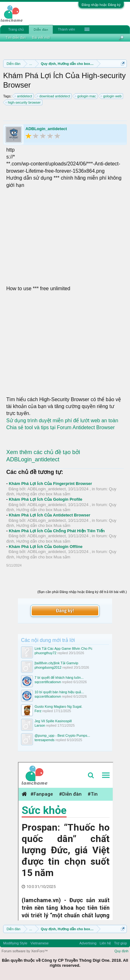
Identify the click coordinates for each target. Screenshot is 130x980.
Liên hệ (105, 943)
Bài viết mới (41, 37)
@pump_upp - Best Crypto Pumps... (62, 735)
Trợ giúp (120, 943)
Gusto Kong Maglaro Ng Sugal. (58, 706)
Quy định (121, 951)
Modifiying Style (15, 943)
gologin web (111, 96)
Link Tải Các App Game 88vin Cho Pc (63, 649)
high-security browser (23, 102)
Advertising (88, 943)
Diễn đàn (41, 30)
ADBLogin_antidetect (46, 129)
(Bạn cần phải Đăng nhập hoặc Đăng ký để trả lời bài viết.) (82, 592)
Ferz (38, 711)
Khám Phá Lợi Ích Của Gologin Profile (46, 499)
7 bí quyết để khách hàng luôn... (59, 677)
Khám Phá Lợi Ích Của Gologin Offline (46, 547)
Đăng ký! (65, 611)
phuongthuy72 (46, 653)
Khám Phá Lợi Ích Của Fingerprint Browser (50, 484)
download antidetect (54, 96)
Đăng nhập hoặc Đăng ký (101, 5)
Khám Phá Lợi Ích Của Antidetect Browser (50, 515)
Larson (40, 725)
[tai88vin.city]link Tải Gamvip (56, 663)
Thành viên (66, 29)
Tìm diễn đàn (16, 37)
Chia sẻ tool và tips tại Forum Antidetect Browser (60, 427)
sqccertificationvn (48, 682)
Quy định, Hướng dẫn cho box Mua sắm (61, 492)
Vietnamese (40, 943)
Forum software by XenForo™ (25, 951)
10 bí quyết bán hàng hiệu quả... (59, 692)
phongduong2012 (48, 667)
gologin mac (86, 96)
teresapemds (45, 740)
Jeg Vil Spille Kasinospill (53, 721)
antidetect (24, 96)
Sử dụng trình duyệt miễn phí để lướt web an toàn (62, 421)
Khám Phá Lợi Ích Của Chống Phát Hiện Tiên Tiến (57, 531)
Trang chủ (16, 29)
